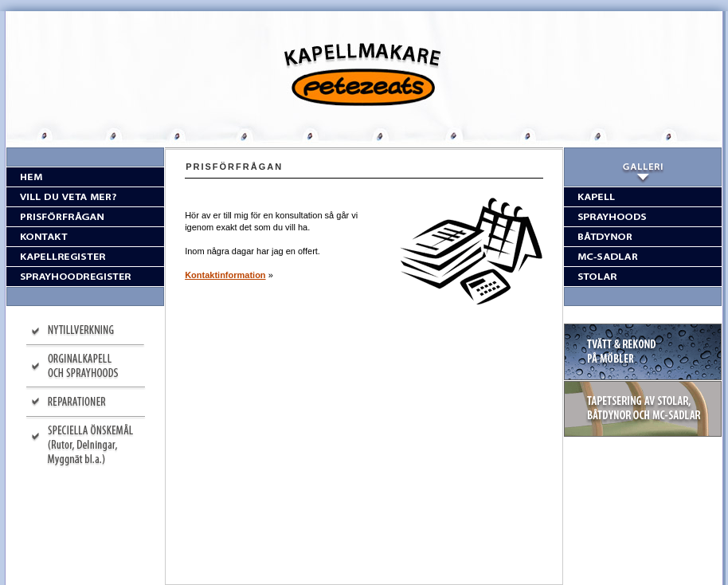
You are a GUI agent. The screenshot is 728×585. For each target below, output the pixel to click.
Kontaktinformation (225, 275)
